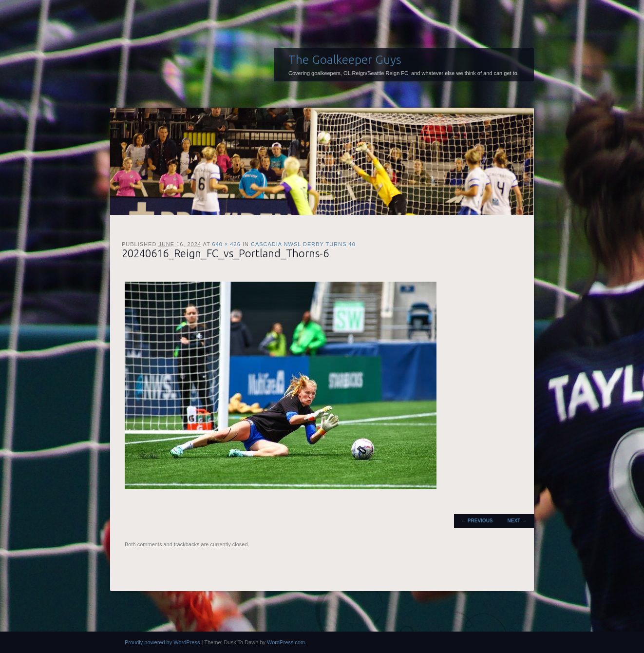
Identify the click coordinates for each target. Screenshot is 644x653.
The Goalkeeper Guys (345, 59)
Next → (517, 521)
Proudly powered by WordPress (162, 642)
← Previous (477, 521)
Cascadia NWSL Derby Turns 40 (303, 244)
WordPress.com (286, 642)
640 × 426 (227, 244)
